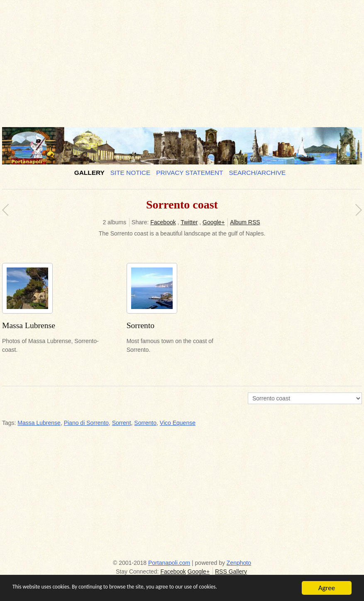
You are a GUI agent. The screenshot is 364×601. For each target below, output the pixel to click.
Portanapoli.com (169, 563)
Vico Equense (178, 423)
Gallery (89, 173)
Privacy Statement (189, 173)
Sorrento (145, 423)
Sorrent (122, 423)
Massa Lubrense (39, 423)
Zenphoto (239, 563)
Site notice (131, 173)
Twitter (189, 222)
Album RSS (245, 222)
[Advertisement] (180, 60)
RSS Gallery (231, 572)
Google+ (214, 222)
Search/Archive (257, 173)
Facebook (163, 222)
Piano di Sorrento (86, 423)
